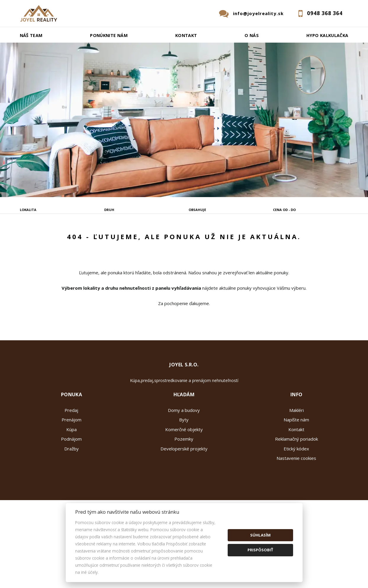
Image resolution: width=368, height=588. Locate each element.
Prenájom (73, 240)
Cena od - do (284, 210)
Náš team (31, 35)
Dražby (71, 493)
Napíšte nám (296, 464)
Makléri (297, 455)
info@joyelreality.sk (258, 13)
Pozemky (184, 484)
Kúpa (106, 240)
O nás (252, 35)
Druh (109, 210)
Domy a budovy (184, 455)
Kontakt (186, 35)
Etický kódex (296, 493)
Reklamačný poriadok (297, 484)
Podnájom (140, 240)
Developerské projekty (184, 493)
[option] (184, 120)
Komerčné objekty (184, 474)
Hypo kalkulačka (327, 35)
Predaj (38, 240)
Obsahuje (197, 210)
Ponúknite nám (109, 35)
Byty (184, 464)
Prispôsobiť (260, 550)
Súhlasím (260, 535)
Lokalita (28, 210)
